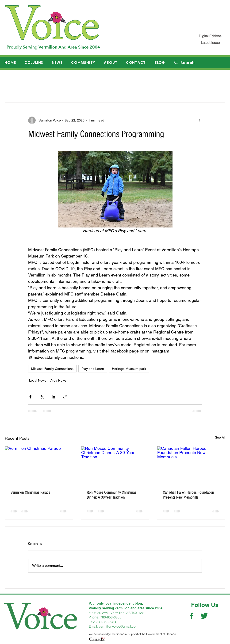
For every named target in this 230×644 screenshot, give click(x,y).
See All (220, 437)
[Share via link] (65, 397)
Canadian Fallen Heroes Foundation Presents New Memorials (188, 495)
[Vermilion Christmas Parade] (39, 465)
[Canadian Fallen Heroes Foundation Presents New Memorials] (191, 465)
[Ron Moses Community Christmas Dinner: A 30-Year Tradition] (115, 465)
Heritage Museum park (129, 369)
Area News (58, 380)
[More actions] (199, 120)
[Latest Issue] (210, 43)
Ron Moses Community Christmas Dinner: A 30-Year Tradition (112, 495)
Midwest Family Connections (52, 369)
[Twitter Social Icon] (204, 616)
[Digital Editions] (210, 36)
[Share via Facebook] (30, 397)
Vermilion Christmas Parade (30, 492)
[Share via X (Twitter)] (42, 397)
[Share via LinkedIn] (53, 397)
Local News (38, 380)
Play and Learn (93, 369)
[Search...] (200, 63)
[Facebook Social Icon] (192, 616)
